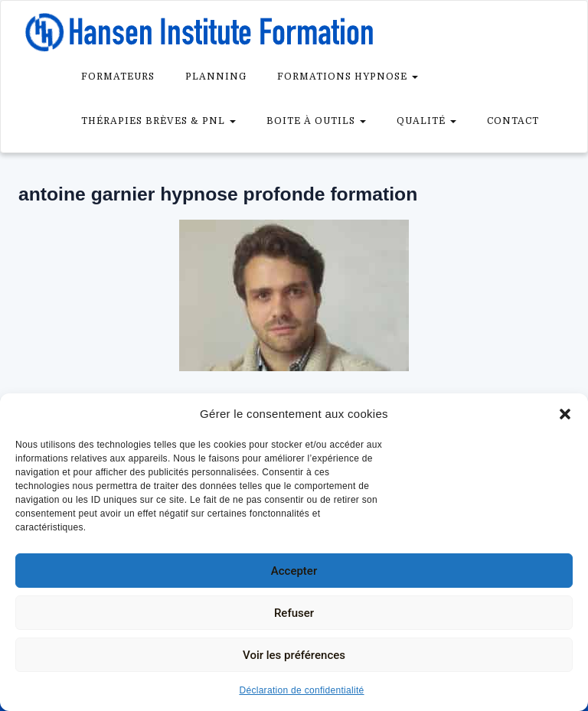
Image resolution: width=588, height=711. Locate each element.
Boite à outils (316, 121)
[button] (565, 414)
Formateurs (118, 77)
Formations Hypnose (348, 77)
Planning (216, 77)
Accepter (294, 571)
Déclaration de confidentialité (301, 690)
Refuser (294, 613)
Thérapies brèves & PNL (158, 121)
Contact (513, 121)
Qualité (426, 121)
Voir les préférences (294, 655)
